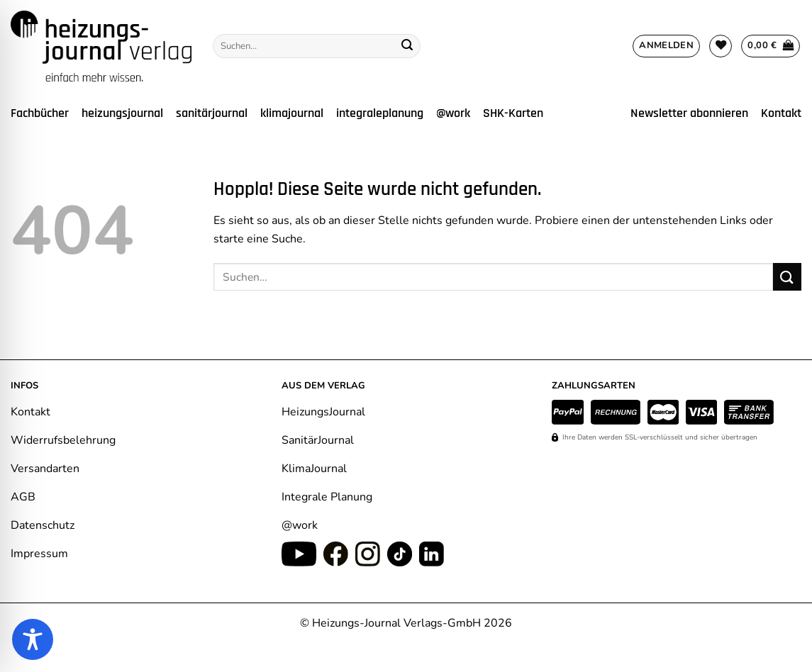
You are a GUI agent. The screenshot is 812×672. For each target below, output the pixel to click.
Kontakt (781, 113)
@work (453, 113)
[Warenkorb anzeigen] (771, 46)
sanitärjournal (212, 113)
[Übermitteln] (407, 46)
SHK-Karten (513, 113)
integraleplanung (380, 113)
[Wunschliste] (721, 46)
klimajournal (292, 113)
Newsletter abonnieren (689, 113)
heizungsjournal (122, 113)
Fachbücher (40, 113)
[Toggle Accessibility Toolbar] (33, 639)
